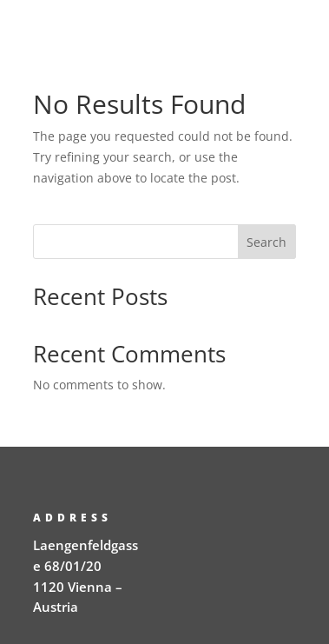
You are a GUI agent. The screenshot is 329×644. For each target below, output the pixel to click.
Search (266, 242)
